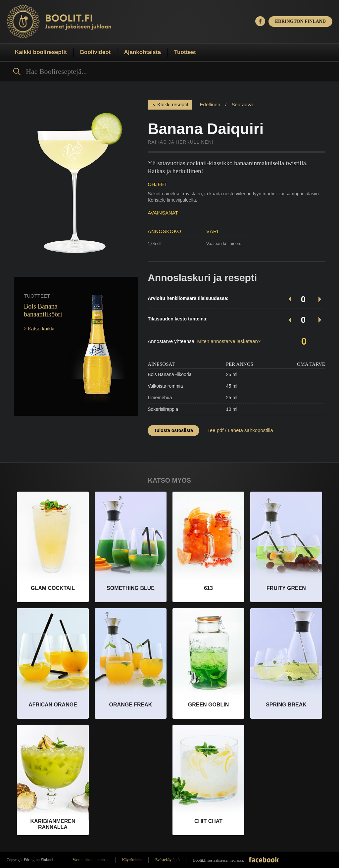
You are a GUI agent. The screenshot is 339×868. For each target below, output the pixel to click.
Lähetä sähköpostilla (250, 430)
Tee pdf (215, 430)
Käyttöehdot (132, 860)
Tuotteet (185, 52)
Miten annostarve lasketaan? (229, 341)
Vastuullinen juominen (90, 860)
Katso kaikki (41, 329)
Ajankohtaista (142, 52)
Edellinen (210, 104)
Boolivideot (96, 52)
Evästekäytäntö (167, 860)
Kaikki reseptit (173, 104)
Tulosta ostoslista (173, 430)
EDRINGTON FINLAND (300, 21)
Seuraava (242, 104)
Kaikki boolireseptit (41, 52)
